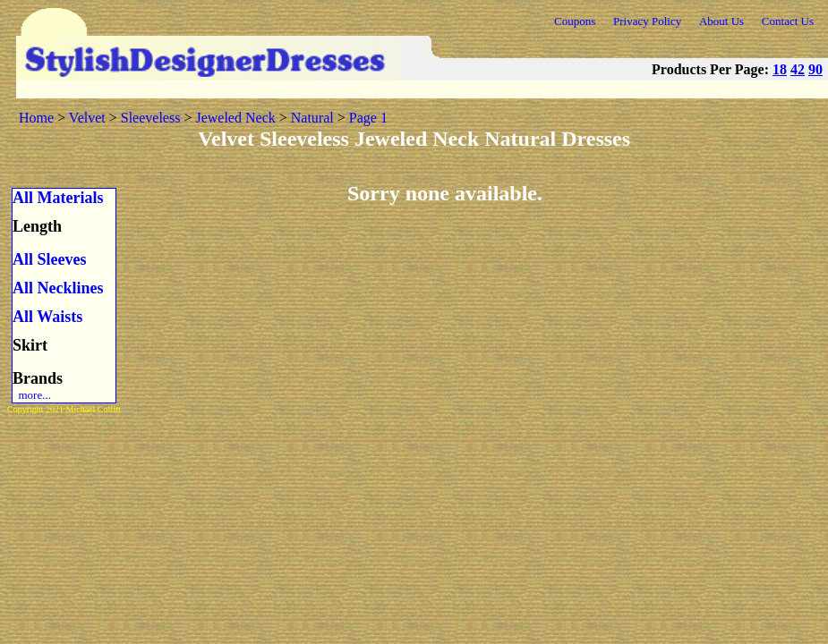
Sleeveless (151, 118)
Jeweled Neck (235, 118)
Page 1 (368, 118)
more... (32, 395)
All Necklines (58, 288)
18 (780, 69)
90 (815, 69)
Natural (312, 118)
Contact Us (788, 21)
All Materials (58, 198)
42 (798, 69)
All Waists (47, 317)
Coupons (575, 21)
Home (36, 118)
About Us (721, 21)
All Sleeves (50, 259)
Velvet (87, 118)
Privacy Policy (647, 21)
